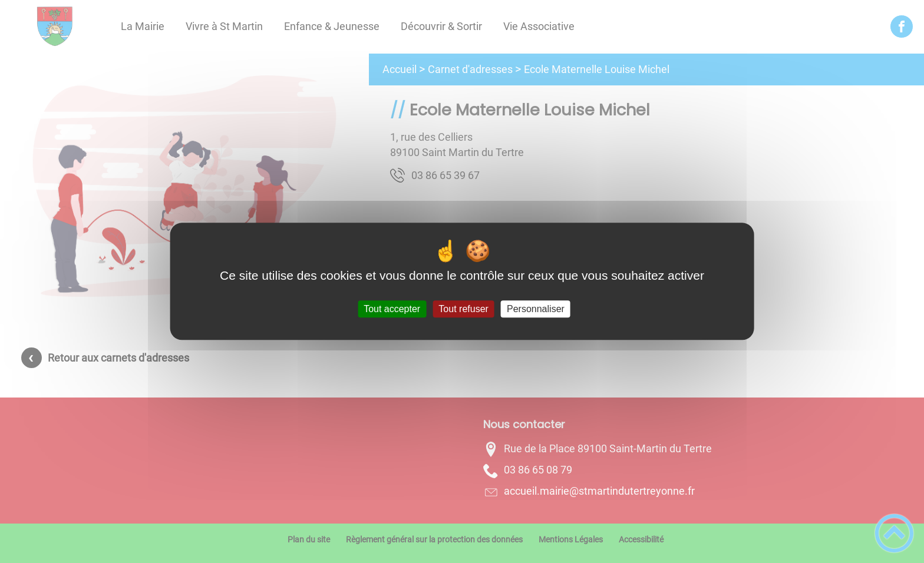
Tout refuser (463, 309)
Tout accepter (392, 309)
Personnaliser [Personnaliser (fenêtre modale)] (536, 309)
